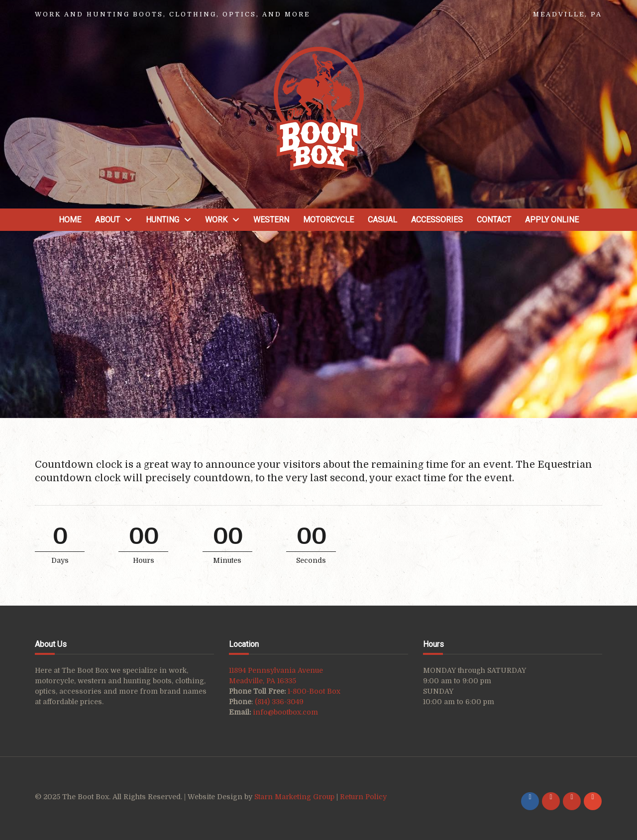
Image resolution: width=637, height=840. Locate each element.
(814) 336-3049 (279, 702)
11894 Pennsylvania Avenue (276, 670)
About (107, 220)
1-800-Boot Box (314, 691)
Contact (494, 220)
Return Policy (363, 797)
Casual (382, 220)
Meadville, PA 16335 (263, 681)
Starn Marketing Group (295, 797)
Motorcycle (328, 220)
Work (216, 220)
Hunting (162, 220)
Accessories (437, 220)
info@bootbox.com (285, 712)
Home (70, 220)
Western (271, 220)
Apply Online (552, 220)
